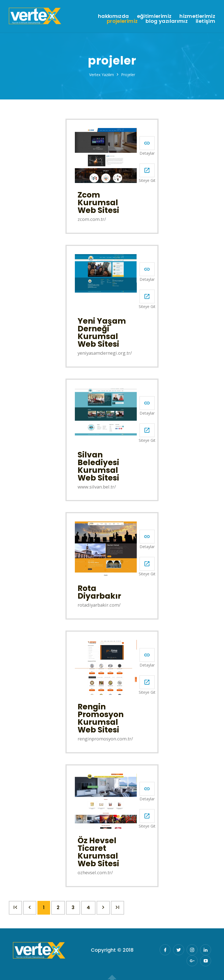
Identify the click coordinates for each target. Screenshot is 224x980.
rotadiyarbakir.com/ (99, 605)
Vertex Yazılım (102, 75)
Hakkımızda (114, 16)
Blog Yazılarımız (167, 21)
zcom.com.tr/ (92, 219)
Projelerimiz (122, 21)
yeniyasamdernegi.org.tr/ (105, 353)
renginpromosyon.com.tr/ (105, 739)
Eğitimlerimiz (154, 16)
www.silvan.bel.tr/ (97, 487)
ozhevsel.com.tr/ (95, 873)
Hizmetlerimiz (197, 16)
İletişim (205, 21)
